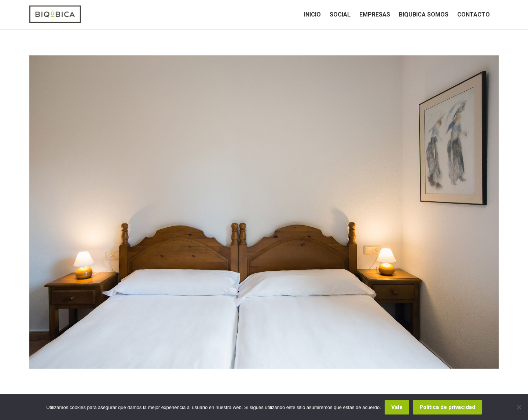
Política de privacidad (447, 407)
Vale (397, 407)
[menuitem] (312, 15)
